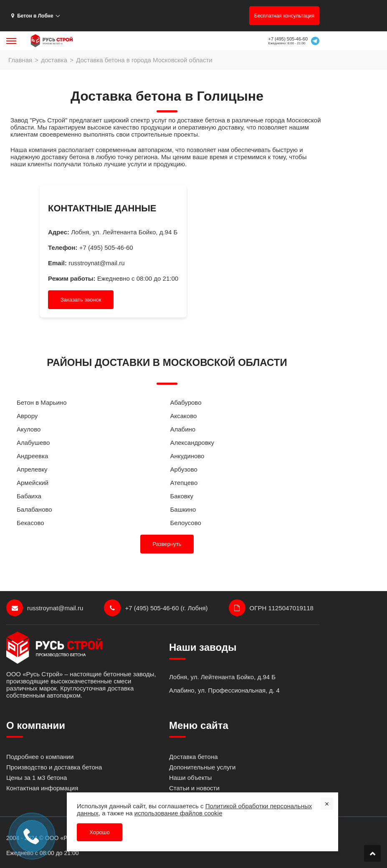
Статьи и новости (194, 788)
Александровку (192, 443)
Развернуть (167, 544)
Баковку (182, 496)
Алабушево (33, 443)
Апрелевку (32, 469)
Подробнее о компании (40, 757)
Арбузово (184, 469)
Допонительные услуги (202, 767)
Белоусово (186, 523)
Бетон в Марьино (42, 402)
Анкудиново (187, 456)
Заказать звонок (81, 300)
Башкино (183, 509)
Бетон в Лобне (32, 16)
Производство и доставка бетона (54, 767)
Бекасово (30, 523)
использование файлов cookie (178, 813)
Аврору (27, 416)
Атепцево (184, 483)
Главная (20, 60)
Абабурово (186, 402)
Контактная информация (42, 788)
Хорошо (99, 832)
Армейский (33, 483)
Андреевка (32, 456)
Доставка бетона (193, 757)
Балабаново (34, 509)
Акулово (29, 429)
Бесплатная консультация (284, 16)
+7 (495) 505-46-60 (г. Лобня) (156, 608)
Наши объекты (190, 778)
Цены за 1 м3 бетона (37, 778)
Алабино (183, 429)
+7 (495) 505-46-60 (288, 39)
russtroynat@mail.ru (96, 263)
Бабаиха (29, 496)
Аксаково (184, 416)
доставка (54, 60)
